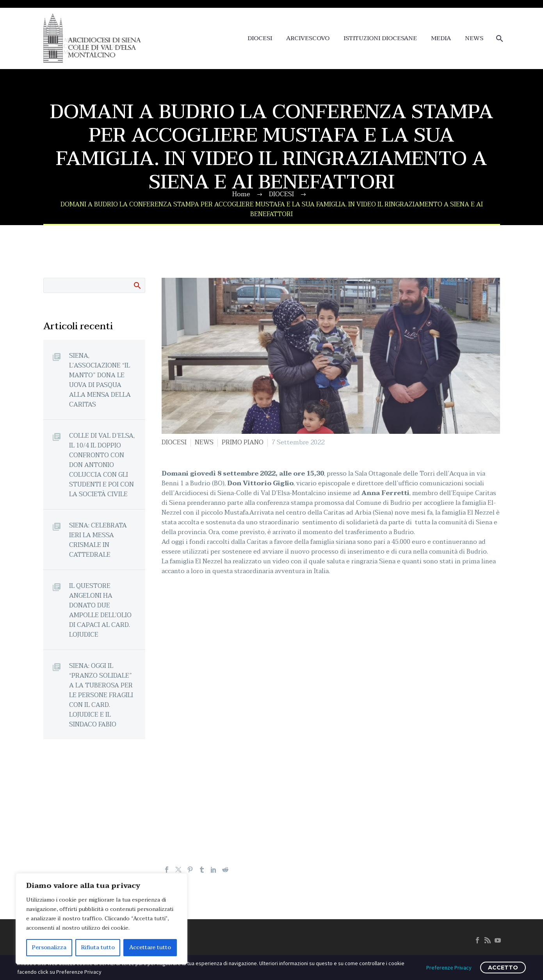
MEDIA (441, 38)
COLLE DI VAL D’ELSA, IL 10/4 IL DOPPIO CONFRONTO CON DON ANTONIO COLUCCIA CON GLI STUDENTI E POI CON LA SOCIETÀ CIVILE (102, 465)
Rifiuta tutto (98, 947)
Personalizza (49, 947)
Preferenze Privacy (449, 968)
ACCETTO (503, 968)
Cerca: (137, 285)
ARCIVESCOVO (308, 38)
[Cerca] (499, 38)
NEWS (474, 38)
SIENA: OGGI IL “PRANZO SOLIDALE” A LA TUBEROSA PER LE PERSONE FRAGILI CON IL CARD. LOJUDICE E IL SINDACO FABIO (101, 695)
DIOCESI (260, 38)
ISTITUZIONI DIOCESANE (380, 38)
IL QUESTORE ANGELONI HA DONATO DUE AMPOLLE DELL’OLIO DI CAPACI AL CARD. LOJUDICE (100, 610)
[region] (101, 919)
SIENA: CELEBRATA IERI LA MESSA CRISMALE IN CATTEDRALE (98, 540)
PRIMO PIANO (243, 442)
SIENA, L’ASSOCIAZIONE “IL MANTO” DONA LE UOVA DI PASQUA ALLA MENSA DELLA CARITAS (100, 380)
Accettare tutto (150, 947)
